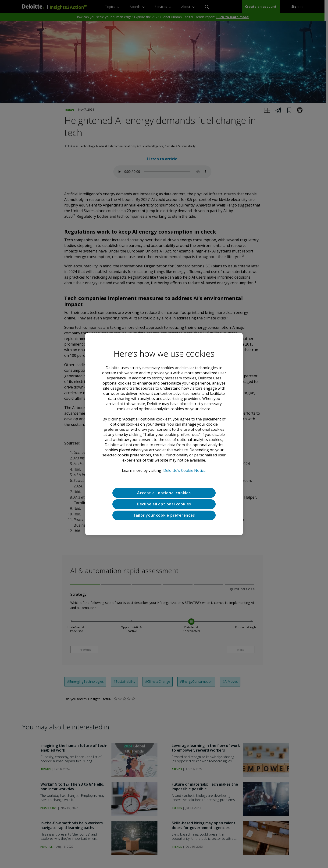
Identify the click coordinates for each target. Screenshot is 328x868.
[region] (164, 434)
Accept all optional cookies (164, 493)
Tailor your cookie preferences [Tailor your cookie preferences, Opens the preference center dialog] (164, 515)
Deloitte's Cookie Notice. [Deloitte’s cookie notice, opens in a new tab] (185, 470)
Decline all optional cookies (164, 504)
